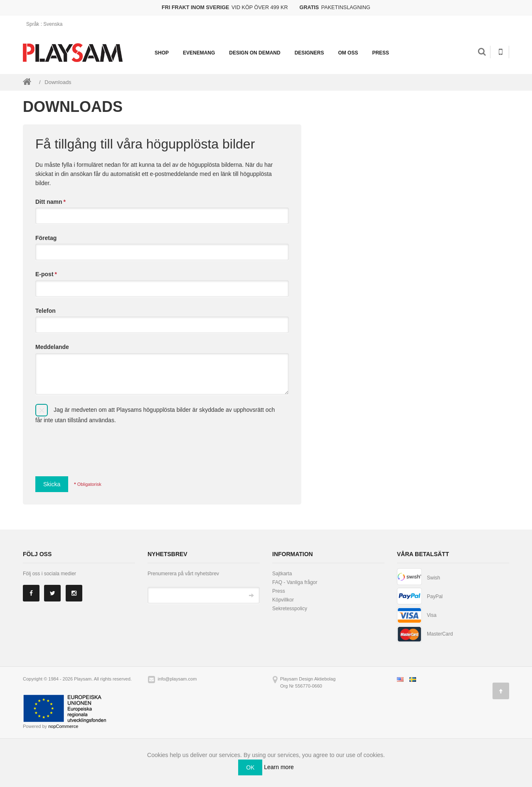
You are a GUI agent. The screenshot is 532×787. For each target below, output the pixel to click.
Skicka (52, 484)
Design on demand (255, 53)
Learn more (279, 767)
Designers (309, 53)
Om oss (348, 53)
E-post (46, 274)
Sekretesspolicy (290, 609)
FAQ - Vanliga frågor (295, 582)
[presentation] (99, 447)
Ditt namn (50, 202)
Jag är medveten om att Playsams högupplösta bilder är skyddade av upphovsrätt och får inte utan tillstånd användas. (155, 415)
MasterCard (440, 634)
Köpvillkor (283, 600)
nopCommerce (63, 726)
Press (381, 53)
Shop (162, 53)
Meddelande (52, 347)
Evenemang (199, 53)
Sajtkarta (282, 574)
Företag (46, 238)
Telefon (46, 311)
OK (250, 767)
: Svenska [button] (47, 24)
